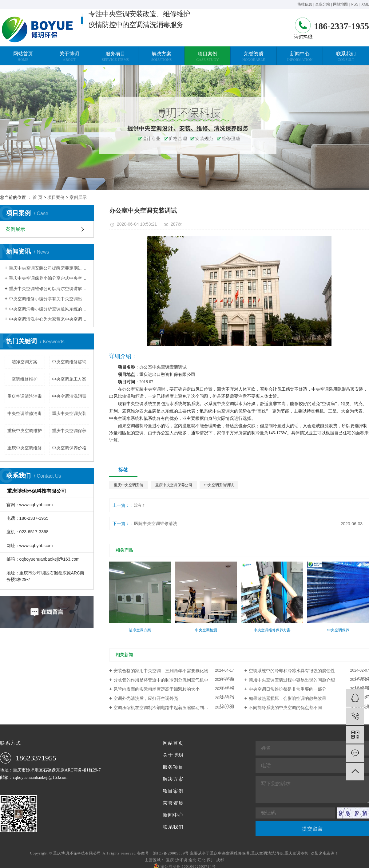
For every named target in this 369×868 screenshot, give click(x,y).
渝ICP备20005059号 (171, 853)
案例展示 (78, 197)
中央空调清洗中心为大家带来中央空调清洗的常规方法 (49, 319)
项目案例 (56, 197)
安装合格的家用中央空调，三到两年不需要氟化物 (161, 671)
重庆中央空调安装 (69, 413)
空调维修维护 (25, 379)
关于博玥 (173, 755)
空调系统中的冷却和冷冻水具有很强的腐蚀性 (292, 671)
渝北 (192, 860)
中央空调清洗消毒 (69, 396)
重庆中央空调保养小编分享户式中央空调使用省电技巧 (49, 278)
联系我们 (173, 827)
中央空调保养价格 (69, 448)
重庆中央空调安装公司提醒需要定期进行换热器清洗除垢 (49, 268)
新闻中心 (173, 815)
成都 (220, 860)
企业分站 (323, 4)
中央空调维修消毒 (25, 413)
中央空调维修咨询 (69, 362)
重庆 (170, 860)
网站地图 (340, 4)
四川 (211, 860)
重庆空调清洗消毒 (25, 396)
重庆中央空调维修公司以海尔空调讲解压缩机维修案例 (49, 289)
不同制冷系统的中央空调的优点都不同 (285, 708)
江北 (202, 860)
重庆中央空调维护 (25, 431)
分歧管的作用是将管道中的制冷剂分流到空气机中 (161, 680)
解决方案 (173, 779)
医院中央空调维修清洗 (156, 523)
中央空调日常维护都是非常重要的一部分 (288, 689)
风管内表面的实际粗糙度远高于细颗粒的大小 (157, 689)
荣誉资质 (173, 803)
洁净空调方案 (25, 362)
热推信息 (305, 4)
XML (365, 4)
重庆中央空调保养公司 (174, 485)
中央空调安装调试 (219, 485)
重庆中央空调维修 (25, 448)
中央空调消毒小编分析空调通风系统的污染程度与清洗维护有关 (49, 309)
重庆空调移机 (296, 853)
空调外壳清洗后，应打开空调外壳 (146, 698)
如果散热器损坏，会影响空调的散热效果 (288, 698)
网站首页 (173, 743)
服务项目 (173, 767)
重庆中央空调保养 (69, 431)
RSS (355, 4)
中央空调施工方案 (69, 379)
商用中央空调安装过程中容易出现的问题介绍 (292, 680)
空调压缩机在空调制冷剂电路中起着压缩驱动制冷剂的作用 (169, 708)
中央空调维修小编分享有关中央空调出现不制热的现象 (49, 299)
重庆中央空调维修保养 (230, 853)
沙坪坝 (181, 860)
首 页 (38, 197)
